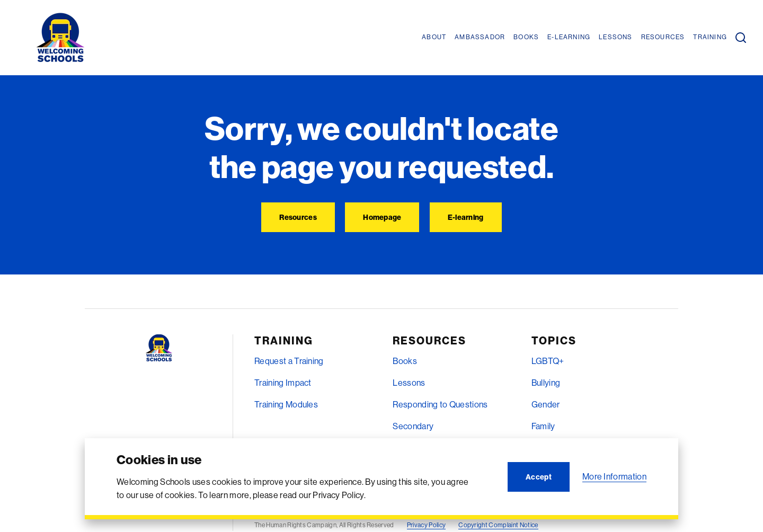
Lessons (409, 383)
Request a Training (289, 361)
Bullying (546, 383)
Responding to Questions (440, 404)
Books (405, 361)
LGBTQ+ (548, 361)
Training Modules (286, 404)
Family (543, 426)
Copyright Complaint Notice (498, 525)
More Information (614, 476)
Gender (546, 404)
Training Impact (283, 383)
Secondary (413, 426)
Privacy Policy (426, 525)
